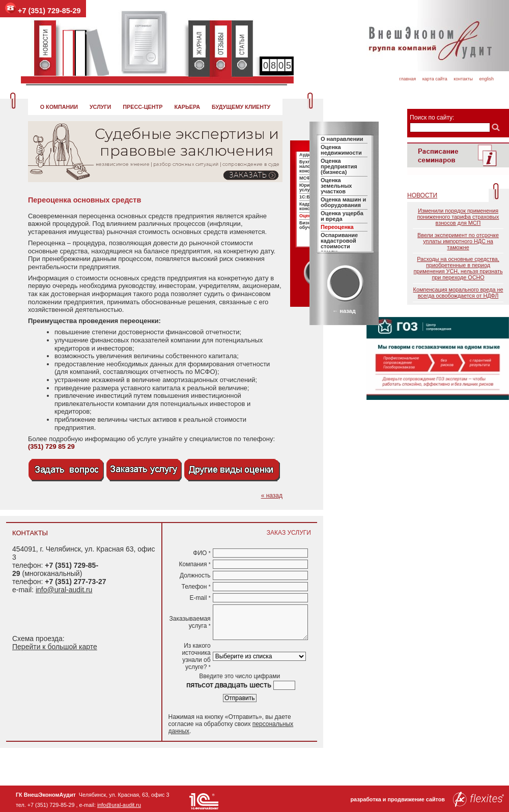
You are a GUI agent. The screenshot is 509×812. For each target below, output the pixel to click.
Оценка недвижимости (341, 150)
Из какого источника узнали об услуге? (196, 656)
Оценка (307, 216)
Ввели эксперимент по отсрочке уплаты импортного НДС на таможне (458, 241)
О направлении (342, 139)
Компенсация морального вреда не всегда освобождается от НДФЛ (458, 293)
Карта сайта (435, 79)
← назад (344, 311)
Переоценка (337, 227)
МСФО (307, 178)
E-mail (200, 598)
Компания (194, 564)
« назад (272, 496)
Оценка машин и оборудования (343, 202)
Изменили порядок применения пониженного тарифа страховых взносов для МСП (458, 217)
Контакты (463, 79)
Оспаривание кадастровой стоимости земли (339, 243)
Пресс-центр (143, 107)
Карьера (187, 107)
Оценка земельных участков (336, 186)
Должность (195, 575)
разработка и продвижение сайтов (427, 799)
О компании (59, 107)
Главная (407, 79)
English (486, 79)
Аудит (306, 155)
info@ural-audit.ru (64, 590)
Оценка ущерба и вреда (342, 216)
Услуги (100, 107)
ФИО (202, 553)
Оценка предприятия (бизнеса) (339, 166)
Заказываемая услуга (190, 622)
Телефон (196, 587)
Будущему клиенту (241, 107)
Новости (422, 195)
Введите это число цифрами (239, 676)
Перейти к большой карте (55, 647)
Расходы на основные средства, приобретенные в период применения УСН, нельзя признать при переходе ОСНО (458, 268)
